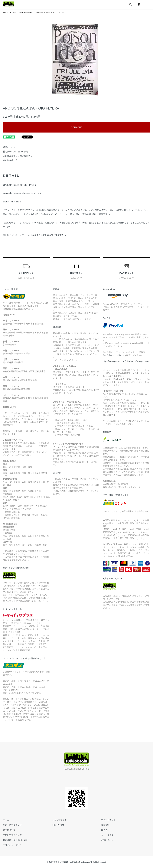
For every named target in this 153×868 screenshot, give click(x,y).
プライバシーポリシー (13, 845)
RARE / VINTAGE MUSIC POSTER (50, 13)
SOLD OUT (76, 127)
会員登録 (105, 825)
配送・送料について (12, 825)
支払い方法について (12, 835)
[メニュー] (149, 4)
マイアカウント (108, 820)
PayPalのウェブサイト (114, 355)
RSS (54, 825)
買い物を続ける (10, 160)
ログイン (105, 830)
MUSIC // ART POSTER (22, 13)
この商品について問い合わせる (18, 156)
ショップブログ (59, 820)
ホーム (6, 13)
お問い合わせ (107, 840)
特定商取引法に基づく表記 (16, 151)
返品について (9, 147)
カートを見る (107, 835)
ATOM (61, 825)
